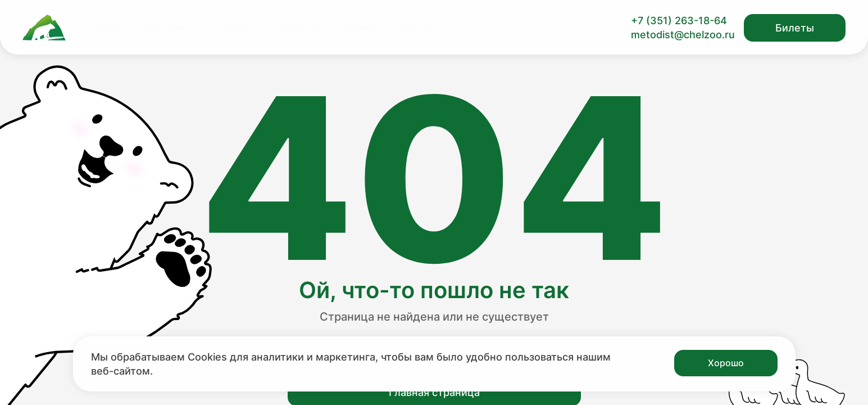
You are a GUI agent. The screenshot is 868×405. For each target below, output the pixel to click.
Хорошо (726, 363)
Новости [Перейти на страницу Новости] (240, 28)
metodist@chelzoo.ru (683, 35)
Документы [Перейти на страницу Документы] (172, 28)
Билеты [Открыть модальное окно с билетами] (795, 28)
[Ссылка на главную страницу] (44, 28)
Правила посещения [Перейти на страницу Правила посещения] (331, 28)
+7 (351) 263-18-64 (679, 21)
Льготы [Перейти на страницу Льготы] (106, 28)
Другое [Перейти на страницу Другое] (419, 28)
